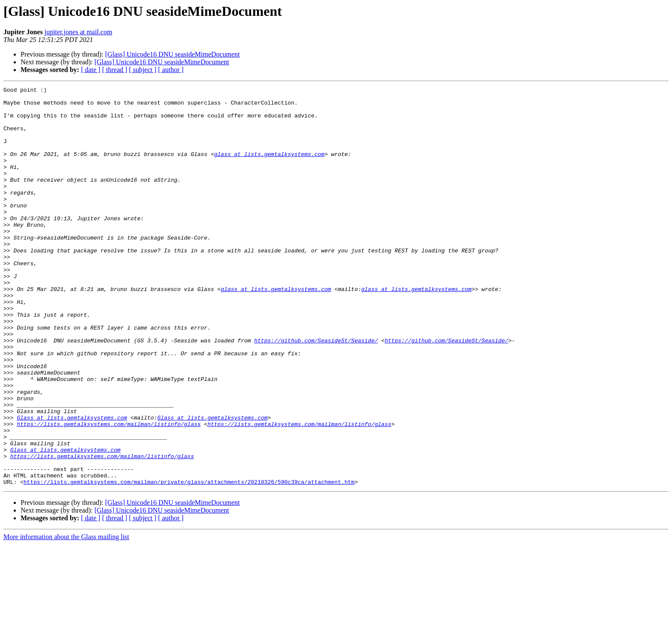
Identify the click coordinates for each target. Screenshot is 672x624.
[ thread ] (115, 70)
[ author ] (171, 70)
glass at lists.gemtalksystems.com (269, 168)
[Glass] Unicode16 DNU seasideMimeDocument (172, 54)
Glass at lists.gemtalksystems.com (72, 484)
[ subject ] (143, 70)
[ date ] (91, 70)
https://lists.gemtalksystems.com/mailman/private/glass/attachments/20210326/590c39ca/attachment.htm (189, 561)
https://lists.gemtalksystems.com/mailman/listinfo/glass (109, 492)
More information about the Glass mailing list (66, 616)
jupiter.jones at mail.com (78, 32)
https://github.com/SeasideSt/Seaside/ (316, 392)
